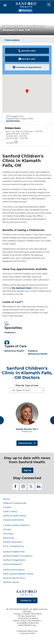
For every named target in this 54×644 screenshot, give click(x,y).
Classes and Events (13, 520)
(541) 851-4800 (27, 51)
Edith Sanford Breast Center (18, 574)
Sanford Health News (14, 516)
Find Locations (13, 40)
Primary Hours (13, 128)
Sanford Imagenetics (14, 560)
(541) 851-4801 (27, 59)
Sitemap (27, 611)
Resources (9, 538)
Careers (7, 507)
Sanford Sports (11, 582)
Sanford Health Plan (14, 552)
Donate (7, 529)
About (6, 499)
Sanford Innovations (14, 570)
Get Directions (13, 121)
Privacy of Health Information (28, 614)
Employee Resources (27, 631)
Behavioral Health (14, 351)
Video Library (10, 511)
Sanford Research (13, 564)
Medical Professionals (15, 503)
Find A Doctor (25, 443)
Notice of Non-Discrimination (27, 621)
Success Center (28, 633)
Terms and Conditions (28, 618)
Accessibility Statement (28, 623)
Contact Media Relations (16, 525)
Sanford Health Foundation (18, 556)
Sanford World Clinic (14, 578)
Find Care (25, 10)
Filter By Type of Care (27, 385)
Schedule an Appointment (27, 67)
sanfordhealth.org (27, 625)
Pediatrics (10, 332)
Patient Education (13, 542)
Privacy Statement (27, 616)
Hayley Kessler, (27, 429)
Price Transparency (14, 546)
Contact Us (26, 600)
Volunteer (8, 534)
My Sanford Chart (22, 288)
